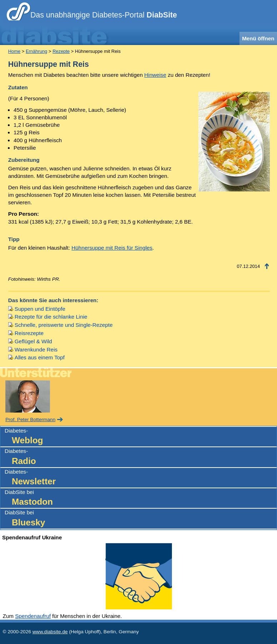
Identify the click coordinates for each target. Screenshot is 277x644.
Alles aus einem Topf (40, 357)
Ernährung (36, 51)
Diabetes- (141, 437)
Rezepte (61, 51)
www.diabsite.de (50, 632)
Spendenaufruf (33, 616)
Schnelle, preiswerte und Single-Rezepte (64, 325)
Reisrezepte (29, 333)
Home (14, 51)
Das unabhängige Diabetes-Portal (104, 15)
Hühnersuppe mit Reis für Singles (112, 248)
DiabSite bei (141, 498)
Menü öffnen (258, 38)
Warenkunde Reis (36, 350)
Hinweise (155, 75)
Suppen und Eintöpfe (40, 309)
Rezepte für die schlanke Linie (51, 317)
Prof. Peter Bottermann (30, 420)
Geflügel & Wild (33, 341)
